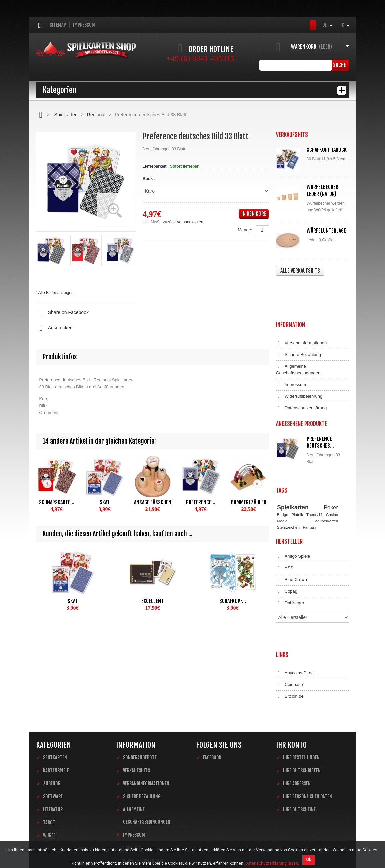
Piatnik (297, 465)
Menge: (245, 230)
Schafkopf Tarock (327, 150)
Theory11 (314, 465)
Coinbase (289, 614)
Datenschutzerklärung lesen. (272, 863)
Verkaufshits (136, 693)
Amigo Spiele (293, 507)
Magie (282, 471)
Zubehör (52, 706)
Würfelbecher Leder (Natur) (322, 190)
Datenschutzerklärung (301, 368)
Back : (150, 178)
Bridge (283, 465)
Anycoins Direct (295, 602)
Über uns (132, 770)
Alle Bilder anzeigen (56, 293)
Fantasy (310, 477)
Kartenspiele (56, 693)
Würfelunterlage (326, 231)
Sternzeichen (288, 477)
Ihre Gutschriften (302, 693)
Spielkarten (66, 115)
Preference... (201, 502)
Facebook (212, 680)
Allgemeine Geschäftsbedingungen (298, 330)
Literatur (53, 732)
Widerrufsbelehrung (299, 357)
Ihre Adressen (297, 706)
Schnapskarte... (57, 502)
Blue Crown (291, 530)
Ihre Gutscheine (299, 732)
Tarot (49, 745)
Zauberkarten (327, 471)
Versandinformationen (301, 303)
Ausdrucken (54, 328)
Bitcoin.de (290, 625)
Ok (308, 860)
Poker (331, 457)
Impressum (84, 25)
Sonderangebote (140, 680)
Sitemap (58, 25)
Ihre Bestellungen (301, 680)
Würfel (50, 758)
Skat (105, 502)
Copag (287, 542)
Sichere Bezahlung (298, 315)
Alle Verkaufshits (300, 271)
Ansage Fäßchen (153, 502)
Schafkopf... (233, 601)
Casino (332, 465)
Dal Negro (290, 553)
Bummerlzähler (249, 502)
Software (53, 719)
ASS (285, 518)
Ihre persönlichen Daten (307, 719)
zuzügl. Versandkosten (183, 222)
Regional (96, 115)
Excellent (152, 601)
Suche (339, 65)
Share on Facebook (62, 313)
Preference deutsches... (320, 403)
